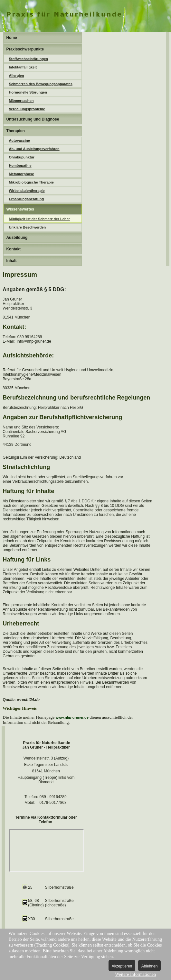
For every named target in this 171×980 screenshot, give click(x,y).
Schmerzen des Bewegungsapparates (40, 84)
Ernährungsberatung (26, 199)
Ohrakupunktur (21, 157)
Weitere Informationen (135, 974)
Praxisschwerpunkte (25, 49)
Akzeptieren (122, 966)
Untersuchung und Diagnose (33, 119)
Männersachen (21, 101)
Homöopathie (20, 166)
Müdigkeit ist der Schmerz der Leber (39, 219)
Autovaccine (19, 140)
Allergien (16, 76)
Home (11, 38)
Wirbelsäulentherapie (27, 191)
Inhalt (11, 261)
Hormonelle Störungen (28, 92)
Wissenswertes (20, 209)
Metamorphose (21, 174)
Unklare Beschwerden (27, 227)
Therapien (15, 131)
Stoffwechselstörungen (28, 59)
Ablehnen (150, 966)
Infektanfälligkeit (23, 67)
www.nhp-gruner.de (72, 717)
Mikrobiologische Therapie (31, 182)
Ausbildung (17, 238)
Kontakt (13, 249)
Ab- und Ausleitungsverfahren (34, 149)
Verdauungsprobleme (27, 109)
